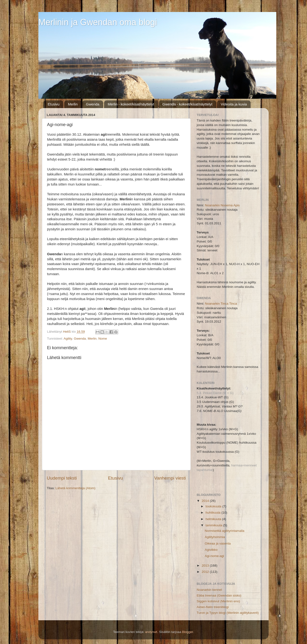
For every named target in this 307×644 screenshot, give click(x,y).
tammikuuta (214, 525)
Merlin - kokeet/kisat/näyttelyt (131, 104)
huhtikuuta (213, 513)
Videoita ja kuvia (234, 104)
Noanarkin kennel (209, 590)
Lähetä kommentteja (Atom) (75, 488)
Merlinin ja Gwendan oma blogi (98, 22)
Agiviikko (211, 550)
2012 (206, 572)
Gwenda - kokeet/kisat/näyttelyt (187, 104)
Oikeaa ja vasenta (218, 543)
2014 (206, 501)
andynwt (151, 632)
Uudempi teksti (62, 478)
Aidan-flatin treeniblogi (213, 607)
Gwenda (93, 104)
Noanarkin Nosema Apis (222, 205)
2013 (206, 566)
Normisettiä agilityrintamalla (225, 531)
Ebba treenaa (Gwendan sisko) (219, 595)
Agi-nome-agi (214, 556)
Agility (68, 339)
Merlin (73, 104)
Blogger (188, 632)
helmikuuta (214, 519)
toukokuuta (214, 506)
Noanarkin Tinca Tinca (221, 304)
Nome (103, 339)
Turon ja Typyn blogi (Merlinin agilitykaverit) (228, 613)
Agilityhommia (215, 537)
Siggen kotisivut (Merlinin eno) (218, 601)
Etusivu (54, 104)
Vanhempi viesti (170, 478)
